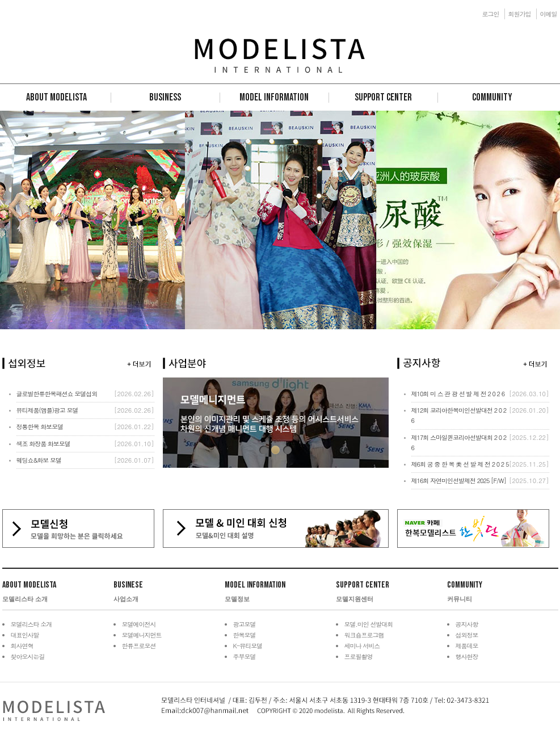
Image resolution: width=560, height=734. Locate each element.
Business (165, 98)
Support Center (383, 98)
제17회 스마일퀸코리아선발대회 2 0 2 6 (459, 443)
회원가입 (520, 14)
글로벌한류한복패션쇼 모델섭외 (57, 394)
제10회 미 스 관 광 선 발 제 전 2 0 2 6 (458, 394)
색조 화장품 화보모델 (43, 444)
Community (492, 98)
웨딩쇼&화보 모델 (39, 460)
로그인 (491, 14)
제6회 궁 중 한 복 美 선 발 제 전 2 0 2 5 (460, 464)
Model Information (274, 98)
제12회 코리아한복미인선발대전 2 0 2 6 (459, 415)
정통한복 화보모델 (40, 427)
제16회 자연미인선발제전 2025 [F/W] (459, 481)
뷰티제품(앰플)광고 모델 (47, 410)
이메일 (549, 14)
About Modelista (56, 98)
